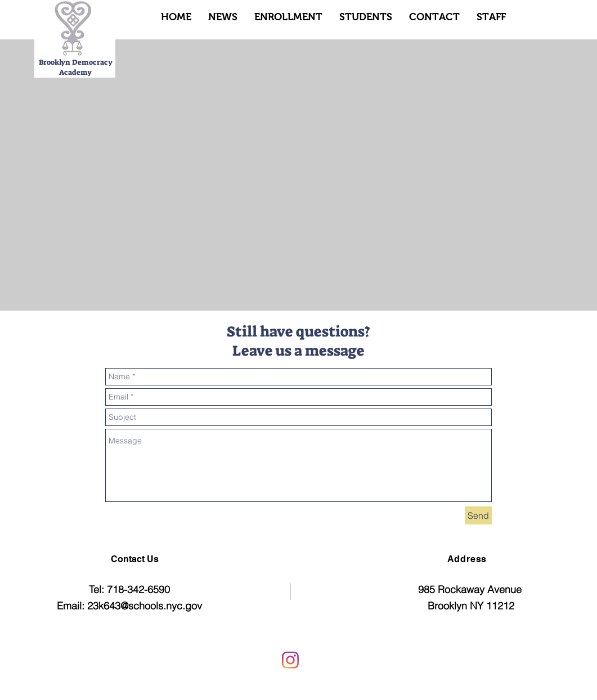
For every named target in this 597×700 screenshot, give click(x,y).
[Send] (478, 515)
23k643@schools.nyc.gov (145, 606)
